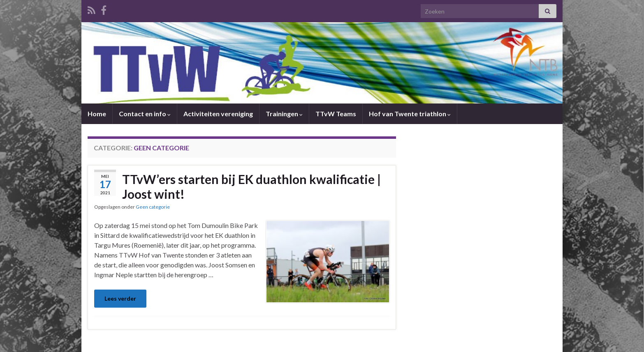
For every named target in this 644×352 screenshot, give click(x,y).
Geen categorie (153, 207)
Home (97, 114)
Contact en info (145, 114)
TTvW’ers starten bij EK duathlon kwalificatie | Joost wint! (251, 186)
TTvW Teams (336, 114)
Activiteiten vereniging (218, 114)
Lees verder (120, 298)
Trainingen (284, 114)
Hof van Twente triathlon (410, 114)
